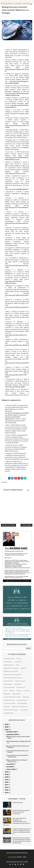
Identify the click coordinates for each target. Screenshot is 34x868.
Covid (17, 665)
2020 (7, 777)
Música (19, 691)
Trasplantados (9, 713)
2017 (7, 785)
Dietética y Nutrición (11, 671)
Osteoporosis (16, 694)
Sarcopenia (24, 710)
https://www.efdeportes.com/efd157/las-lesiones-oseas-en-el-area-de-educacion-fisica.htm (17, 415)
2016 (7, 788)
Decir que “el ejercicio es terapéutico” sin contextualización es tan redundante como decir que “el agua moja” (16, 822)
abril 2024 (10, 767)
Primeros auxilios (10, 703)
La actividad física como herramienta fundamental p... (17, 756)
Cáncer (19, 659)
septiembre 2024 (12, 735)
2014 (7, 793)
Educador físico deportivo (13, 675)
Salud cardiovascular (11, 710)
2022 (7, 775)
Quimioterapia (22, 703)
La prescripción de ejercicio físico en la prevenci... (17, 752)
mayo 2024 (10, 764)
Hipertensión (21, 687)
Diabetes (23, 668)
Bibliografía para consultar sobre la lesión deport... (18, 737)
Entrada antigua (26, 525)
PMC (8, 128)
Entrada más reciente (8, 525)
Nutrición (27, 691)
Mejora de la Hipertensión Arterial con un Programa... (18, 747)
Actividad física (9, 659)
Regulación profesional (20, 707)
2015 (7, 790)
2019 (7, 780)
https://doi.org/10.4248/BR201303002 (17, 189)
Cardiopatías (8, 662)
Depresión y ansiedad (11, 668)
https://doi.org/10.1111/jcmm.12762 (15, 174)
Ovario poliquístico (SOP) (12, 697)
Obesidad (7, 694)
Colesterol (18, 662)
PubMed (16, 83)
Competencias (9, 665)
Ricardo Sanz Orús (18, 803)
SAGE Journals (15, 160)
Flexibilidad (18, 684)
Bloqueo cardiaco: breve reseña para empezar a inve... (17, 761)
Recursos (7, 16)
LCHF (6, 691)
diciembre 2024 (12, 732)
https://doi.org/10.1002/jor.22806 (15, 387)
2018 (7, 782)
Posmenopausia (22, 700)
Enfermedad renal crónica (13, 678)
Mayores (12, 691)
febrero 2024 (11, 769)
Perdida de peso (9, 700)
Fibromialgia (8, 684)
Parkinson (26, 697)
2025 (7, 727)
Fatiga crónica (20, 681)
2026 (7, 724)
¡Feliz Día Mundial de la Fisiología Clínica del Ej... (18, 742)
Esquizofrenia (8, 681)
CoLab (17, 95)
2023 (7, 772)
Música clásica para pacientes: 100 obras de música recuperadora (21, 812)
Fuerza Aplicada (9, 687)
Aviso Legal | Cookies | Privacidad (17, 853)
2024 (7, 730)
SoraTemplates (12, 857)
